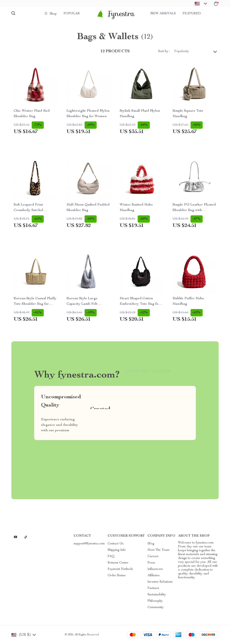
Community (156, 607)
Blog (151, 544)
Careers (153, 556)
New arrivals (163, 14)
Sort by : (164, 51)
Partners (153, 588)
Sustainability (157, 595)
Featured (192, 14)
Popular (72, 14)
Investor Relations (160, 582)
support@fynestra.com (89, 544)
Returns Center (118, 563)
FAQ (111, 556)
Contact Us (116, 544)
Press (151, 563)
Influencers (155, 569)
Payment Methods (120, 569)
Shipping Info (117, 550)
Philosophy (155, 601)
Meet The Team (159, 550)
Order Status (117, 576)
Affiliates (154, 576)
